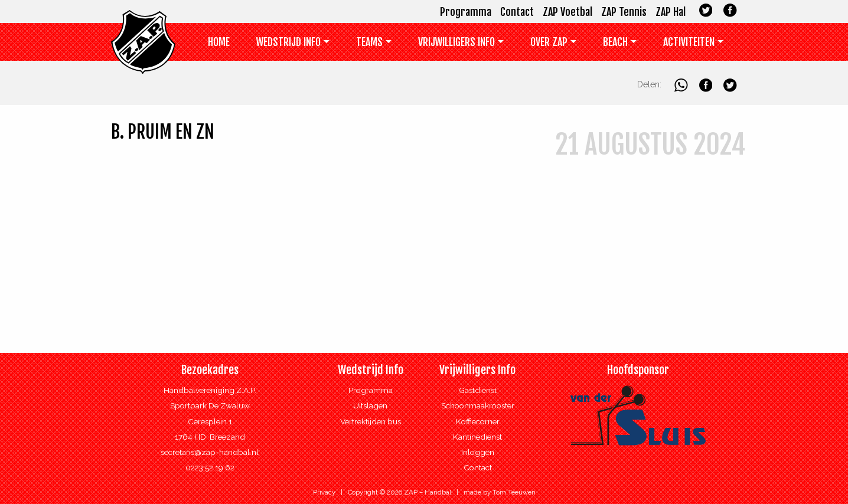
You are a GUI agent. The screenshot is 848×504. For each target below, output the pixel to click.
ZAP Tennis (624, 12)
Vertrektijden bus (371, 421)
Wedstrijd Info (288, 42)
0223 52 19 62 (210, 467)
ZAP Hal (671, 12)
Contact (517, 12)
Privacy (324, 492)
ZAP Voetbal (567, 12)
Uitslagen (370, 405)
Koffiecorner (478, 421)
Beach (615, 42)
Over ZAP (549, 42)
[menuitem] (219, 45)
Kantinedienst (477, 437)
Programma (466, 12)
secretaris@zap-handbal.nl (210, 452)
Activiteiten (689, 42)
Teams (369, 42)
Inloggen (478, 452)
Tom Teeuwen (514, 492)
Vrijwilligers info (456, 42)
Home (219, 42)
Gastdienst (478, 390)
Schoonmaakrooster (478, 405)
